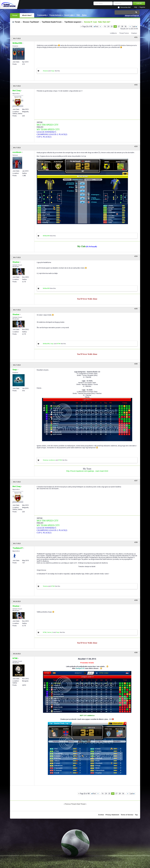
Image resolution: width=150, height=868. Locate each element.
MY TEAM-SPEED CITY (48, 129)
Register (142, 7)
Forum (15, 15)
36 (126, 26)
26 (115, 26)
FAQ (78, 15)
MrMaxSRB (46, 236)
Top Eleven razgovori (73, 22)
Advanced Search (132, 16)
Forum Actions (55, 15)
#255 (136, 309)
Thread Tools (123, 33)
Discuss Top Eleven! (31, 22)
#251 (136, 37)
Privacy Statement (112, 815)
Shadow (45, 71)
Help (136, 7)
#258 (136, 542)
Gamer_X (50, 632)
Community (42, 15)
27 (119, 26)
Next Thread (81, 804)
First (96, 26)
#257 (136, 481)
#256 (136, 364)
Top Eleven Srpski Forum (52, 22)
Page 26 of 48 (87, 26)
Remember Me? (126, 7)
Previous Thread (70, 804)
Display (134, 33)
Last (135, 26)
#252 (136, 85)
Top (136, 815)
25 (112, 26)
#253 (136, 146)
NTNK (59, 344)
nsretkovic (52, 460)
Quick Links (69, 15)
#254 (136, 256)
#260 (136, 653)
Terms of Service (127, 815)
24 (108, 26)
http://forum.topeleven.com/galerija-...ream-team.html (87, 471)
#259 (136, 600)
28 (122, 26)
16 (105, 26)
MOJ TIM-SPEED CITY (48, 125)
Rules (84, 15)
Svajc (53, 71)
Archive (101, 815)
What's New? (27, 15)
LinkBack (113, 33)
